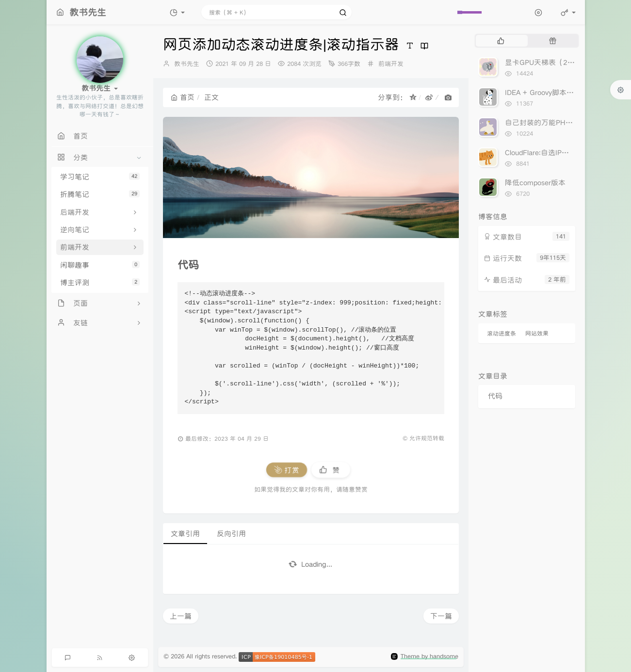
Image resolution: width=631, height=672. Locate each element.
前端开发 (391, 64)
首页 (183, 97)
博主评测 (100, 282)
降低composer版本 (535, 183)
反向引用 (231, 534)
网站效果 (537, 333)
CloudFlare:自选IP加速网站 (548, 152)
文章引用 (185, 534)
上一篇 (181, 616)
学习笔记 (100, 177)
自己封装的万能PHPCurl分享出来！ (562, 122)
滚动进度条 (502, 333)
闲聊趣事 (100, 265)
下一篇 (441, 616)
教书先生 (187, 64)
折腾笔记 (100, 194)
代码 (495, 396)
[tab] (501, 41)
